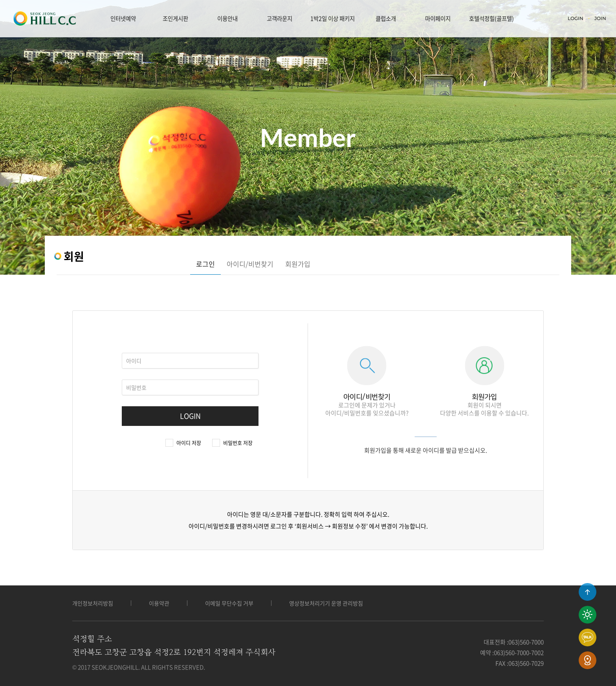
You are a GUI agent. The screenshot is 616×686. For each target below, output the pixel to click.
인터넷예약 (123, 18)
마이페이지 (438, 18)
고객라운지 (280, 18)
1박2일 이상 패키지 (333, 18)
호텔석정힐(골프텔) (491, 18)
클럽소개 (386, 18)
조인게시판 (175, 18)
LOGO (44, 18)
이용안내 (227, 18)
